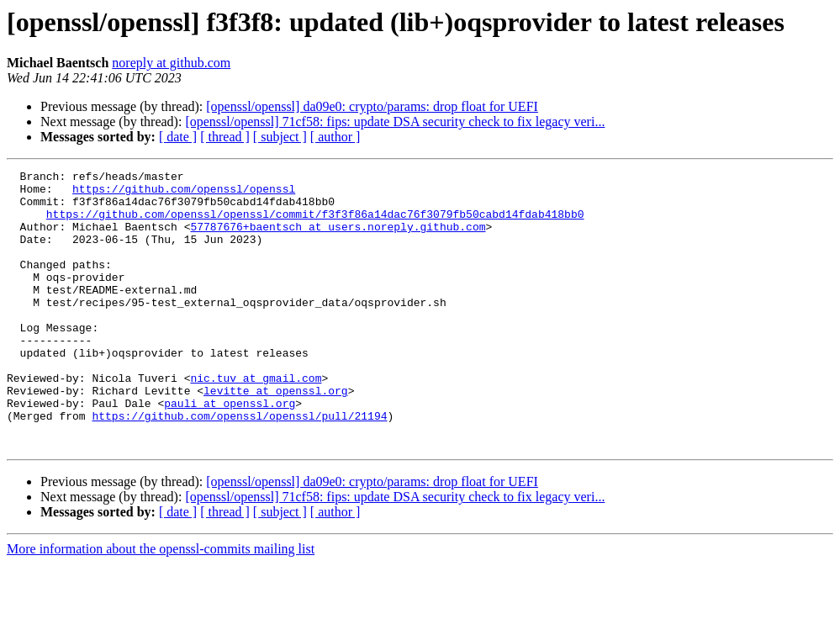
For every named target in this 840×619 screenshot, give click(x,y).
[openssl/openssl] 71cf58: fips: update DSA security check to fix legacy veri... (395, 122)
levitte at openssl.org (276, 436)
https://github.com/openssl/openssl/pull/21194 (239, 466)
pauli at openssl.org (230, 451)
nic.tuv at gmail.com (256, 421)
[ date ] (178, 137)
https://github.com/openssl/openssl (184, 193)
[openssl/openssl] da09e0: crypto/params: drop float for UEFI (372, 106)
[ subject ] (280, 137)
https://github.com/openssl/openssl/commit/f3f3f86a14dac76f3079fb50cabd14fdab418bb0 (315, 224)
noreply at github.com (171, 63)
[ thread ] (225, 137)
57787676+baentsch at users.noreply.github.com (338, 239)
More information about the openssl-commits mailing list (161, 604)
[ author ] (335, 137)
